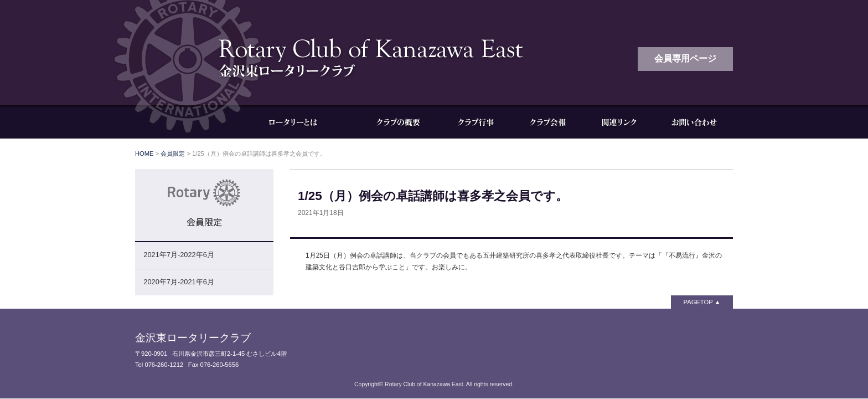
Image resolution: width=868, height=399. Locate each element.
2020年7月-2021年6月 (179, 282)
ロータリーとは (301, 122)
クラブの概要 (398, 122)
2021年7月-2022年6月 (179, 255)
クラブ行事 (476, 122)
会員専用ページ (685, 58)
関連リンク (619, 122)
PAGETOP (698, 302)
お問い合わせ (694, 122)
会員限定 (173, 154)
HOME (144, 154)
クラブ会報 (547, 122)
